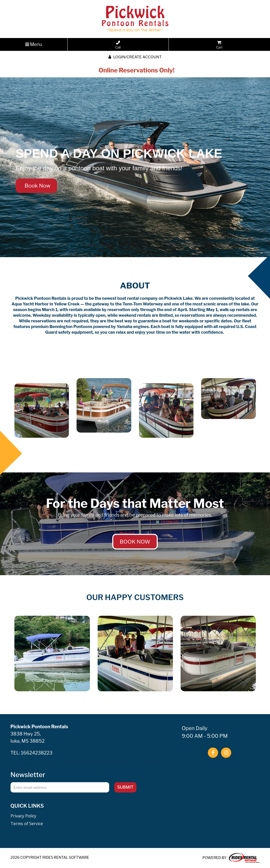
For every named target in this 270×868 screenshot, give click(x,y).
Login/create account (135, 57)
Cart (219, 45)
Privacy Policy (23, 816)
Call (118, 45)
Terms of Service (27, 824)
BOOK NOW (135, 542)
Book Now (36, 186)
